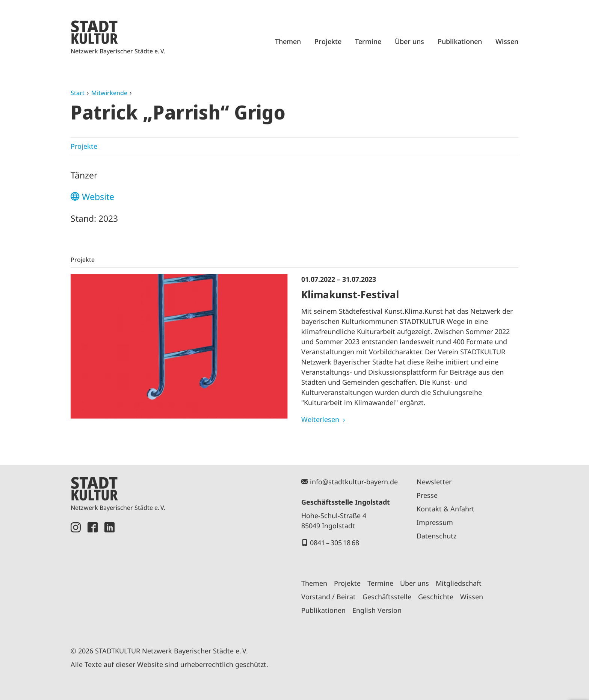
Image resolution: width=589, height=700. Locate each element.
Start (78, 93)
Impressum (435, 522)
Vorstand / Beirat (328, 597)
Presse (427, 495)
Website (98, 197)
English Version (377, 610)
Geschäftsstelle (387, 597)
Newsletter (434, 482)
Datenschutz (436, 536)
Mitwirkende (109, 93)
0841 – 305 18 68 (335, 543)
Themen (288, 41)
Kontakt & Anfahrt (446, 509)
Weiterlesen (320, 419)
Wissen (507, 41)
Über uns (409, 41)
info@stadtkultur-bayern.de (354, 482)
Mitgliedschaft (459, 583)
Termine (368, 41)
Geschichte (436, 597)
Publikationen (460, 41)
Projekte (328, 41)
